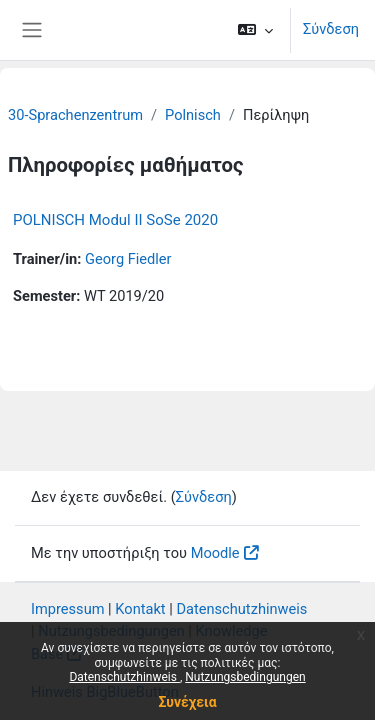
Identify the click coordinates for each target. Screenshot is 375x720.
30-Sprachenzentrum (75, 115)
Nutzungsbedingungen (245, 677)
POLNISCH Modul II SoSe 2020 (115, 220)
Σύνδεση (331, 29)
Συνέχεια (187, 702)
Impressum (68, 609)
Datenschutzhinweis (124, 677)
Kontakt (140, 609)
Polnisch (193, 115)
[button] (255, 30)
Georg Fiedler (128, 259)
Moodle (215, 553)
